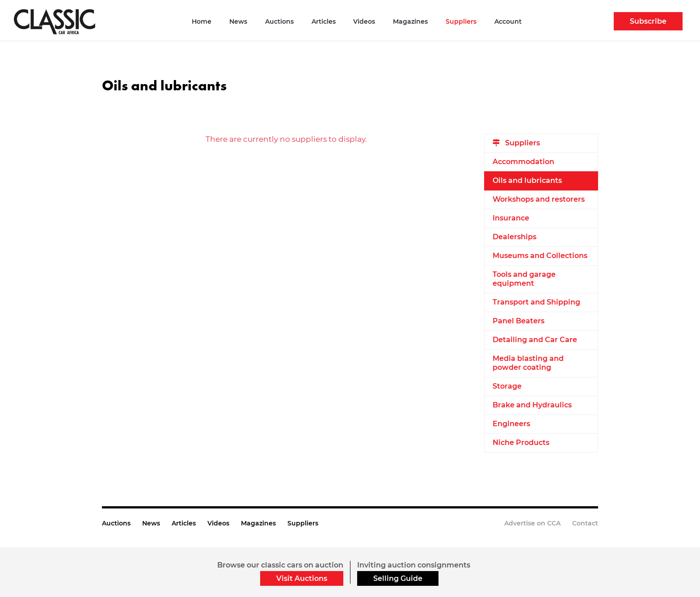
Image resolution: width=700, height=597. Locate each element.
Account (508, 21)
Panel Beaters (519, 321)
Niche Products (521, 442)
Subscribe (648, 21)
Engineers (511, 424)
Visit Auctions (302, 578)
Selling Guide (398, 578)
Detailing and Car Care (535, 340)
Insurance (511, 218)
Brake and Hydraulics (532, 405)
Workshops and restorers (539, 199)
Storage (507, 386)
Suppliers (461, 21)
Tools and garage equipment (524, 279)
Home (202, 21)
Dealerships (514, 237)
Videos (364, 21)
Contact (585, 523)
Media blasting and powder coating (528, 363)
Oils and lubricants (527, 180)
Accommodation (523, 162)
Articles (324, 21)
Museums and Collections (540, 256)
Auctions (279, 21)
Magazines (410, 21)
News (238, 21)
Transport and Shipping (536, 302)
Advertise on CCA (532, 523)
